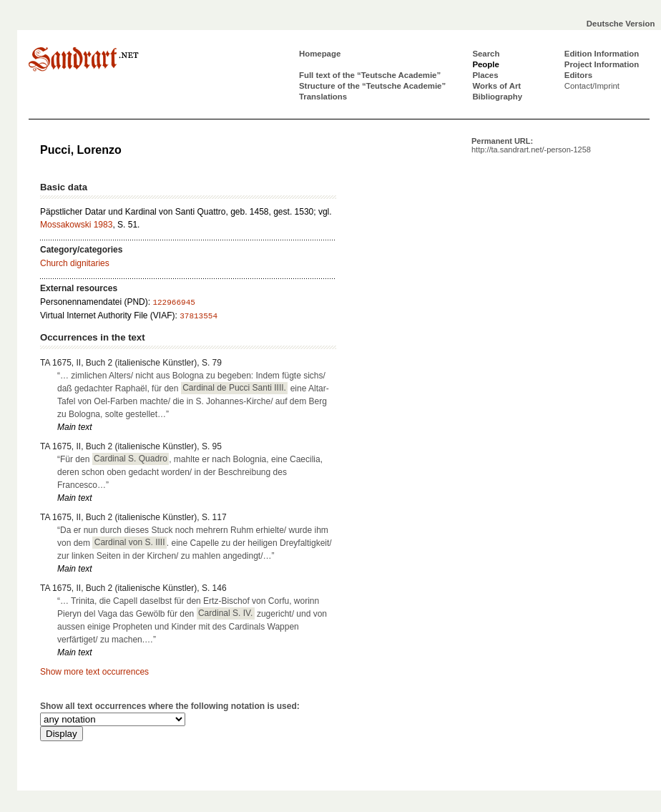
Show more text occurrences (94, 672)
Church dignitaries (75, 263)
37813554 (199, 316)
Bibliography (497, 97)
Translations (323, 97)
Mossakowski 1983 (76, 225)
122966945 (173, 303)
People (485, 64)
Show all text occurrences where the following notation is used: (170, 706)
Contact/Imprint (592, 86)
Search (486, 54)
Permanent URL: (531, 145)
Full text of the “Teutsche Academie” (370, 75)
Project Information (602, 64)
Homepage (320, 54)
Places (485, 75)
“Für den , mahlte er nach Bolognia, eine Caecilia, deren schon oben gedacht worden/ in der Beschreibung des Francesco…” (190, 471)
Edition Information (602, 54)
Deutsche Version (621, 24)
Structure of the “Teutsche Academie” (372, 86)
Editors (578, 75)
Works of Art (496, 86)
